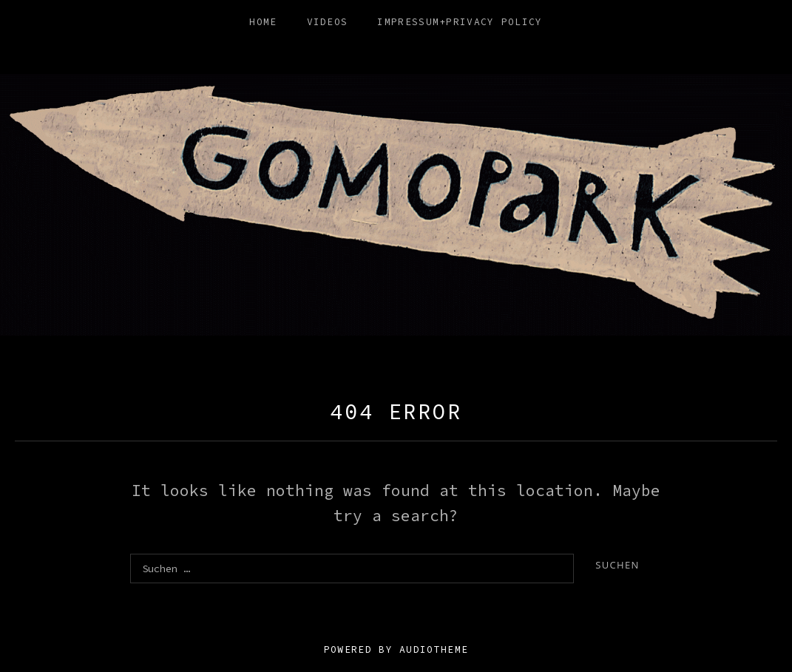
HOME (263, 22)
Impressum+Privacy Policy (460, 22)
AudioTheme (434, 649)
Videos (328, 22)
